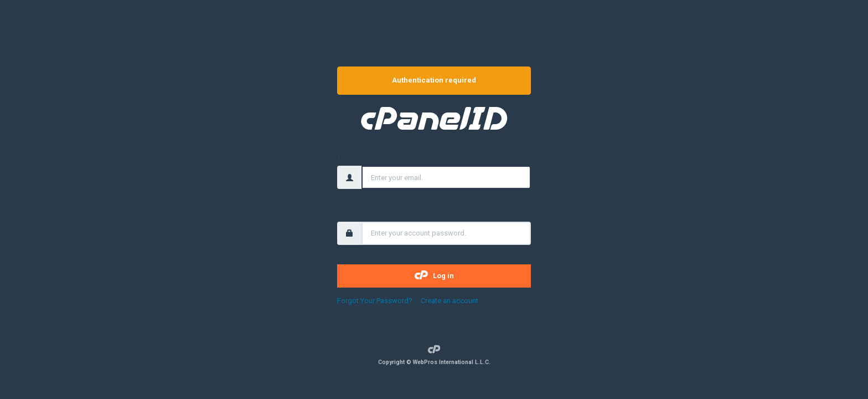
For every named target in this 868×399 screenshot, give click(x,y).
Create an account (449, 301)
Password (355, 213)
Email (347, 158)
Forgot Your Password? (376, 301)
